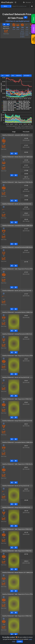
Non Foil (19, 76)
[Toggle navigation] (15, 3)
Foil (13, 76)
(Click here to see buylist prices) (17, 21)
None (7, 76)
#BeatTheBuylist (7, 2)
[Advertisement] (17, 57)
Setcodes (27, 76)
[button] (28, 2)
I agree (20, 642)
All (3, 76)
